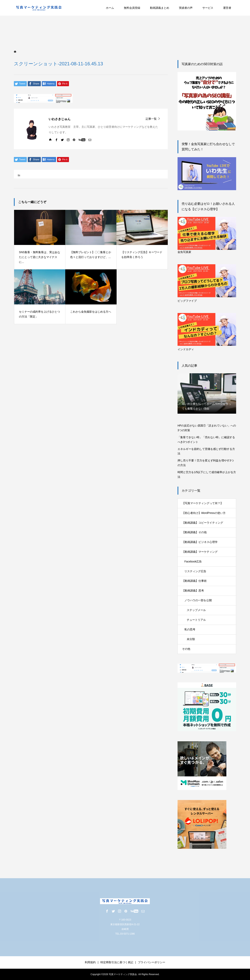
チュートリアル (196, 620)
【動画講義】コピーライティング (203, 523)
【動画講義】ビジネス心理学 (200, 542)
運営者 (227, 8)
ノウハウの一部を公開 (198, 600)
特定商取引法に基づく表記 (117, 962)
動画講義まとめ (160, 8)
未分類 (191, 639)
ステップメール (196, 610)
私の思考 (190, 629)
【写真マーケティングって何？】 (203, 503)
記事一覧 (151, 119)
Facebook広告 (193, 561)
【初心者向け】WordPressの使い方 (204, 513)
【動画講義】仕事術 (194, 581)
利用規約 (90, 962)
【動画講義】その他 (194, 532)
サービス (208, 8)
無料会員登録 (132, 8)
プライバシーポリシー (152, 962)
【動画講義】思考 (193, 591)
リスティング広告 (195, 571)
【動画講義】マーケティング (200, 552)
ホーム (110, 8)
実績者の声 (186, 8)
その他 (186, 649)
